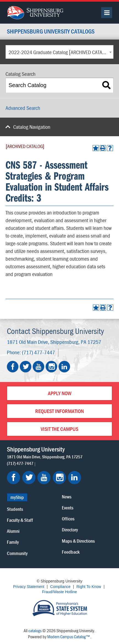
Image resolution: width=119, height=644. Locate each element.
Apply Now (60, 393)
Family (13, 542)
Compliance (60, 587)
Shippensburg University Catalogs (51, 32)
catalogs (35, 631)
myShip (17, 497)
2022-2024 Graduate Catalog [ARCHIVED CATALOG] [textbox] (60, 52)
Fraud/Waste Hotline (59, 592)
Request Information (59, 411)
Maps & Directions (78, 541)
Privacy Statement (29, 587)
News (67, 497)
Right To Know (89, 587)
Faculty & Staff (20, 520)
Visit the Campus (59, 429)
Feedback (71, 552)
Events (68, 508)
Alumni (13, 531)
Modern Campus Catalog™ (69, 637)
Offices (68, 519)
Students (15, 509)
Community (17, 553)
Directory (70, 530)
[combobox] (59, 52)
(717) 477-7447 (38, 352)
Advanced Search (23, 108)
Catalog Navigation (32, 127)
